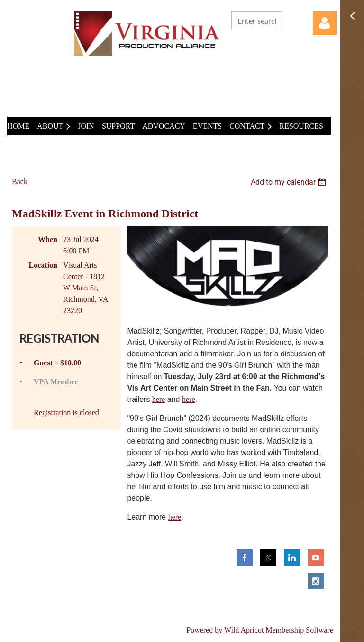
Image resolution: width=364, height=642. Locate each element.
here (159, 399)
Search (291, 20)
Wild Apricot (244, 630)
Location (43, 265)
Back (20, 181)
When (48, 239)
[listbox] (290, 182)
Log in (325, 23)
